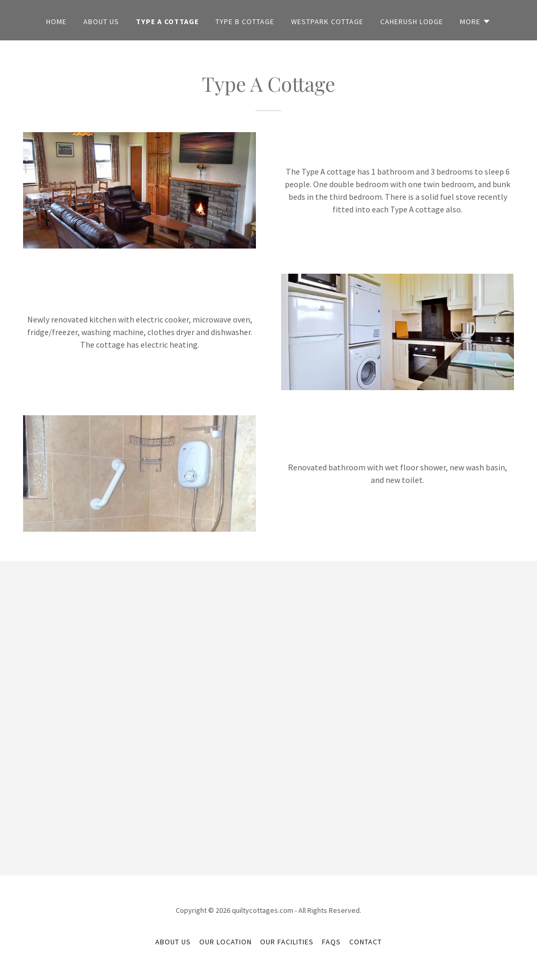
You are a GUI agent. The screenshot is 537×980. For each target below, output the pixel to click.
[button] (475, 21)
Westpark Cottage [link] (327, 21)
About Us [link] (101, 21)
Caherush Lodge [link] (412, 21)
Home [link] (56, 21)
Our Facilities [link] (287, 942)
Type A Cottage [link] (167, 21)
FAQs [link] (331, 942)
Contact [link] (366, 942)
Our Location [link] (225, 942)
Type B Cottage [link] (245, 21)
